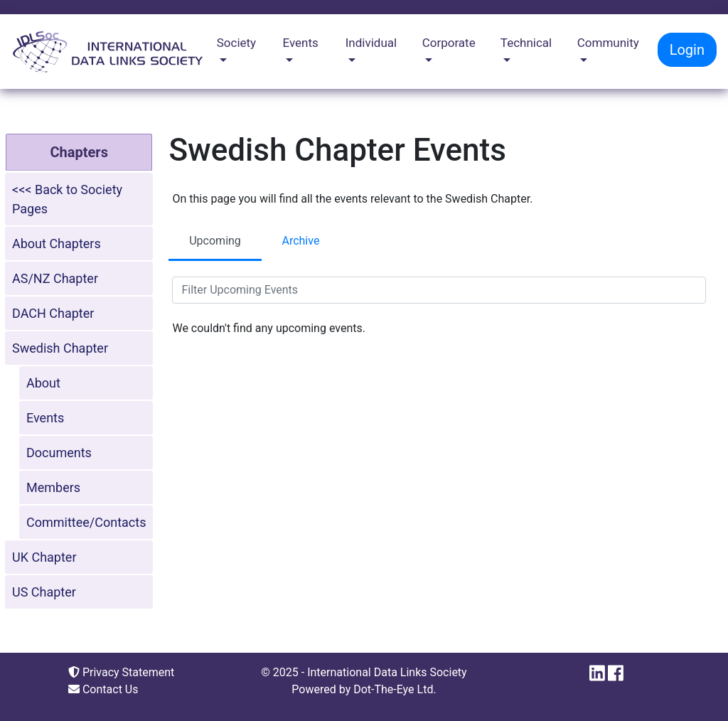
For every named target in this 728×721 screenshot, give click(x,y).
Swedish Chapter (60, 348)
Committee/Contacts (86, 522)
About (43, 383)
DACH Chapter (53, 313)
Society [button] (236, 43)
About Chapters (57, 244)
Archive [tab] (300, 241)
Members (53, 487)
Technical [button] (526, 43)
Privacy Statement (121, 672)
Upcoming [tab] (215, 241)
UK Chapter (44, 557)
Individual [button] (371, 43)
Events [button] (301, 43)
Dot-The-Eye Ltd (393, 689)
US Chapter (44, 592)
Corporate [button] (449, 43)
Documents (59, 453)
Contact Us (103, 689)
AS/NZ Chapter (55, 278)
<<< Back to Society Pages (67, 199)
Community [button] (608, 43)
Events (45, 418)
